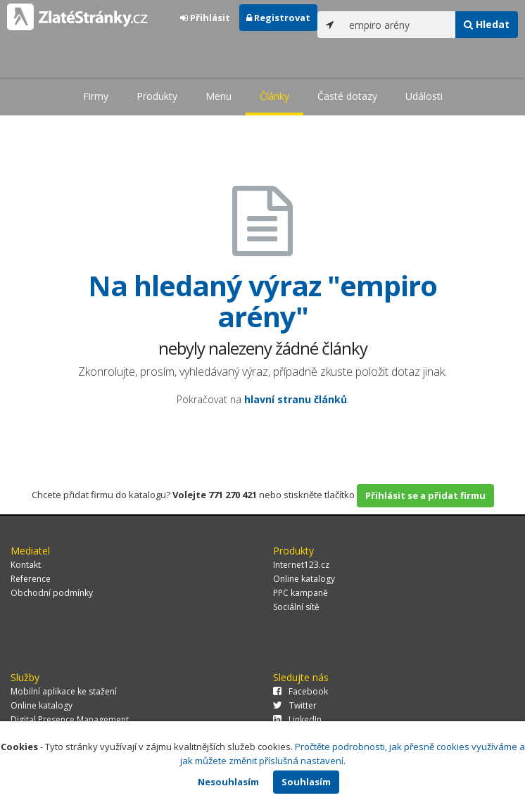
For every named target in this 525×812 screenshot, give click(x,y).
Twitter (295, 705)
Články (274, 96)
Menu (219, 96)
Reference (31, 579)
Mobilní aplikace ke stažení (64, 691)
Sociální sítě (296, 607)
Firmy (96, 96)
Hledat (487, 24)
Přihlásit (205, 18)
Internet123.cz (301, 565)
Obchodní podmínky (52, 593)
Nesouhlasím (228, 782)
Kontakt (26, 565)
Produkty (157, 96)
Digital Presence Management (70, 719)
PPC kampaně (301, 593)
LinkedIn (297, 719)
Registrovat (278, 18)
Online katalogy (304, 579)
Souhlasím (306, 782)
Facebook (301, 691)
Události (424, 96)
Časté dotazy (347, 96)
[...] (399, 25)
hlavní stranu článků (296, 399)
